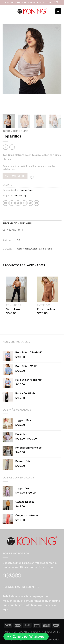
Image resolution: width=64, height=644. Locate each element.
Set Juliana (13, 309)
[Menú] (5, 11)
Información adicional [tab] (18, 223)
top (25, 195)
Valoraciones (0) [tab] (13, 230)
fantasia (18, 195)
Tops (31, 190)
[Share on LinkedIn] (36, 203)
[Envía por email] (24, 203)
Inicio (6, 131)
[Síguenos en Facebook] (54, 3)
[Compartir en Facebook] (12, 203)
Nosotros (10, 632)
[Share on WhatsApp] (6, 203)
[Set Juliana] (16, 289)
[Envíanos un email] (18, 576)
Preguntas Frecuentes (45, 632)
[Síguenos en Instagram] (57, 3)
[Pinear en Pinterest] (30, 203)
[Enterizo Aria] (48, 289)
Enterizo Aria (46, 309)
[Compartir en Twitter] (18, 203)
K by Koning (21, 131)
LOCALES (24, 632)
